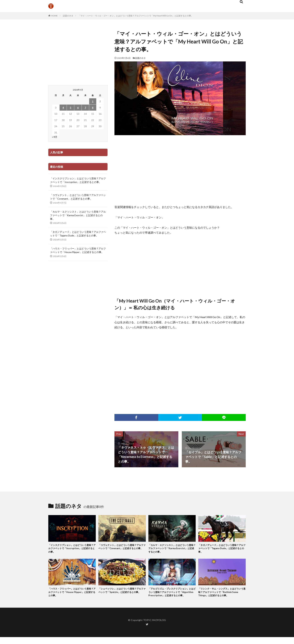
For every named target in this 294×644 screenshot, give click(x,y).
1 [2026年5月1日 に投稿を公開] (93, 101)
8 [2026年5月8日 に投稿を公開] (93, 108)
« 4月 (55, 137)
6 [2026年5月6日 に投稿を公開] (78, 108)
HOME (54, 16)
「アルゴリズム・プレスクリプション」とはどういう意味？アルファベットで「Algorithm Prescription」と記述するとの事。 (172, 596)
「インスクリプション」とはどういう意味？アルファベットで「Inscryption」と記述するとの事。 (78, 180)
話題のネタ (68, 16)
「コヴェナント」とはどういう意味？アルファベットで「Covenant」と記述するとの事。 (78, 197)
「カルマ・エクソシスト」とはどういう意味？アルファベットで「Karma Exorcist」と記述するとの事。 (78, 215)
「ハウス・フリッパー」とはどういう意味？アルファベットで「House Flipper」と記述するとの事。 (78, 250)
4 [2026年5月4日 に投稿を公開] (63, 108)
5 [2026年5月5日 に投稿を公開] (70, 108)
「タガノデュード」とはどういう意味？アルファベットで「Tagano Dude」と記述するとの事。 (78, 234)
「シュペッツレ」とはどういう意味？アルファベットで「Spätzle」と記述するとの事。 (122, 594)
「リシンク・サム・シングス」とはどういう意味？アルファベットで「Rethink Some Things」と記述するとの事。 (222, 594)
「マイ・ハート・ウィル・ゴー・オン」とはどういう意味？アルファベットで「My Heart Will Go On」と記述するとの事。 (136, 16)
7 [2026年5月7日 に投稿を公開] (85, 108)
